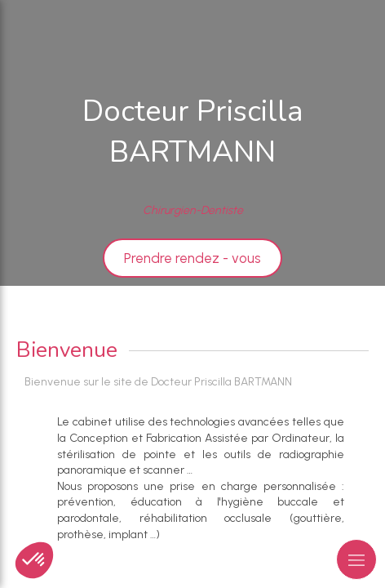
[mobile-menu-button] (356, 559)
